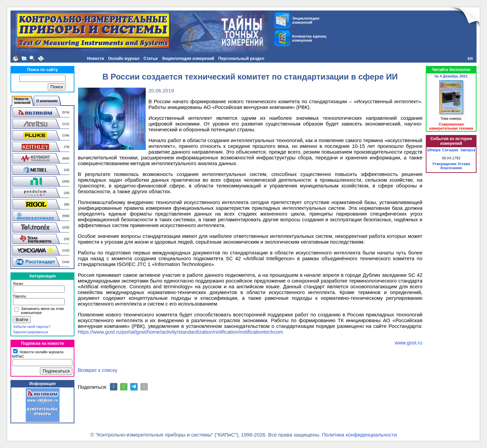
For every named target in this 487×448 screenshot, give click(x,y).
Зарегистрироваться (30, 332)
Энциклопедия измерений (188, 59)
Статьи (150, 59)
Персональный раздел (241, 59)
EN (470, 59)
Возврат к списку (98, 370)
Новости (95, 59)
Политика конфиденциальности (359, 435)
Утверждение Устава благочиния (451, 166)
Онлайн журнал (124, 59)
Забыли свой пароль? (32, 327)
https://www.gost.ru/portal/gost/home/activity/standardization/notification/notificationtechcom (180, 332)
